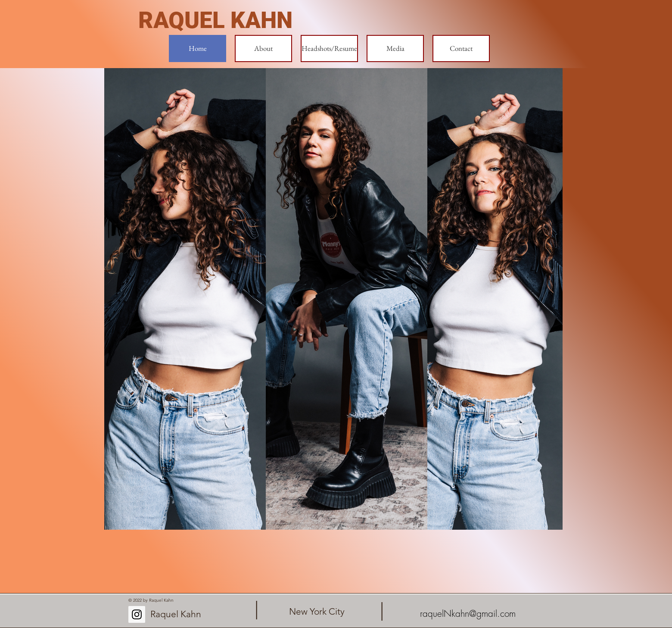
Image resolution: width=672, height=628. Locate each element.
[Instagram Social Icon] (137, 614)
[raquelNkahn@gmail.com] (468, 614)
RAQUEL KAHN (215, 20)
